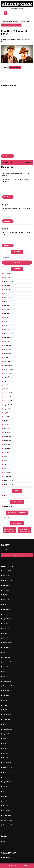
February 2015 (8, 433)
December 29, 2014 (8, 39)
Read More (9, 197)
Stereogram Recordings (17, 8)
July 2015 (6, 413)
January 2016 (8, 397)
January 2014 (8, 477)
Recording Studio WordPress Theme (13, 866)
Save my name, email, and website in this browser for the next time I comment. (17, 151)
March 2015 (7, 429)
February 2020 (8, 309)
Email (3, 129)
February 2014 (8, 473)
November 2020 (8, 301)
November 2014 (8, 441)
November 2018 (8, 333)
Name (3, 120)
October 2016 (8, 373)
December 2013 (8, 481)
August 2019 (8, 317)
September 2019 (9, 313)
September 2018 (9, 337)
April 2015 (7, 425)
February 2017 (8, 365)
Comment (4, 92)
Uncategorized (26, 22)
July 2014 (7, 457)
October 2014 (8, 445)
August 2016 (8, 381)
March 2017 (7, 361)
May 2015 (6, 421)
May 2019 (6, 325)
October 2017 (8, 349)
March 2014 (7, 469)
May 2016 (6, 389)
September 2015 (9, 405)
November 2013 (8, 485)
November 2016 (8, 369)
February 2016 (8, 393)
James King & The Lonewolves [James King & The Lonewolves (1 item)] (9, 530)
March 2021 (7, 297)
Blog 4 (5, 205)
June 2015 (7, 417)
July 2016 (6, 385)
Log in (5, 496)
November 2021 (8, 282)
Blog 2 (5, 229)
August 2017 (8, 353)
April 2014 (7, 465)
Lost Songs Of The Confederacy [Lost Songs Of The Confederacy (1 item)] (24, 530)
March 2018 (7, 341)
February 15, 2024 (10, 209)
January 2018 (8, 345)
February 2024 (8, 274)
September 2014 (9, 449)
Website (3, 139)
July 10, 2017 (8, 180)
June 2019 (7, 321)
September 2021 (9, 286)
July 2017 (7, 357)
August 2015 (8, 409)
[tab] (6, 13)
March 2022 (7, 278)
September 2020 (9, 305)
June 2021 (7, 289)
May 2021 (6, 293)
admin (19, 39)
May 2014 (7, 461)
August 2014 (8, 453)
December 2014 (8, 437)
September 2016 (9, 377)
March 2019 (7, 329)
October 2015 (8, 401)
